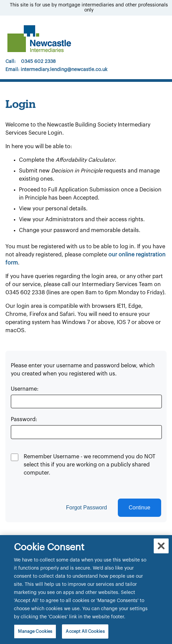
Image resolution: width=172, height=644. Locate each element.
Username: (25, 389)
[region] (86, 590)
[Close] (161, 546)
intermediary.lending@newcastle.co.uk (64, 70)
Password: (24, 419)
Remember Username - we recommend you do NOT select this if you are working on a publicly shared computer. (90, 465)
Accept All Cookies (85, 631)
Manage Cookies (35, 631)
